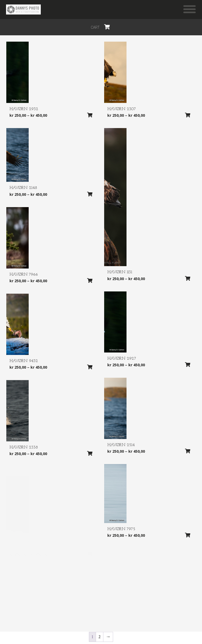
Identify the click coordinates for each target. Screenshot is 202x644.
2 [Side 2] (100, 637)
